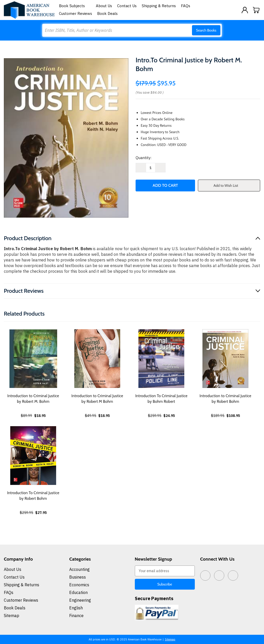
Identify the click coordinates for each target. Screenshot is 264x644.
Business (78, 577)
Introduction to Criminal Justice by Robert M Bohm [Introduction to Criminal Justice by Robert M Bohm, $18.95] (97, 399)
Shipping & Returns (159, 6)
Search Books (206, 30)
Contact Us (127, 6)
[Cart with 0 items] (256, 10)
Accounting (79, 569)
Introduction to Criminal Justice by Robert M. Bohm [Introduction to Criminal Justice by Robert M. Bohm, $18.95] (33, 399)
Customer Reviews (75, 13)
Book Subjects (75, 6)
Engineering (80, 600)
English (76, 608)
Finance (76, 616)
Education (78, 592)
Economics (79, 585)
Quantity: (144, 158)
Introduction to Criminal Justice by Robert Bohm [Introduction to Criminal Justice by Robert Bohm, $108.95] (226, 399)
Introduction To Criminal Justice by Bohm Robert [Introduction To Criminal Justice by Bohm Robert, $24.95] (161, 399)
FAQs (186, 6)
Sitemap (12, 616)
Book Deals (107, 13)
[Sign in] (245, 10)
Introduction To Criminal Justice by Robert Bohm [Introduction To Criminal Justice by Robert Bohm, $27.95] (33, 496)
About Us (104, 6)
